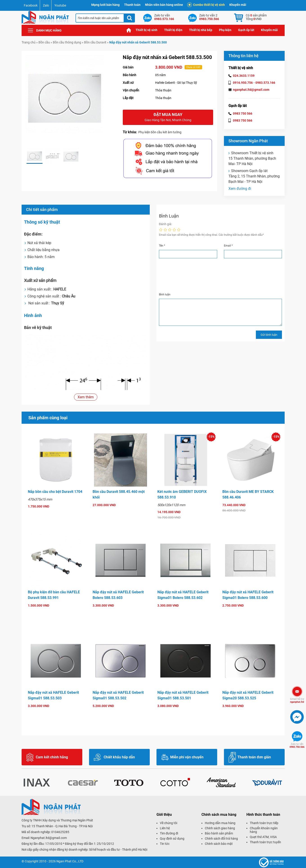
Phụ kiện (225, 30)
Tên (162, 246)
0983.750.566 (297, 746)
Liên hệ (165, 828)
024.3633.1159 (244, 76)
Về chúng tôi (169, 823)
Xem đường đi (240, 189)
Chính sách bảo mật (219, 844)
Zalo (46, 5)
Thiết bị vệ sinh (146, 30)
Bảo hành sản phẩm (219, 833)
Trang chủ (129, 30)
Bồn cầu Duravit (95, 42)
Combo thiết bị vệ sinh (207, 5)
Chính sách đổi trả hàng (221, 839)
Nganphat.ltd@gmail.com (49, 838)
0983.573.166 (265, 83)
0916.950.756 (243, 83)
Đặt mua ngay (168, 117)
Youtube (60, 5)
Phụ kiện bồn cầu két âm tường (160, 132)
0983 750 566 (243, 113)
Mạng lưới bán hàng (105, 5)
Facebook (31, 5)
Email (228, 246)
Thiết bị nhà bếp (201, 30)
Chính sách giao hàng (220, 828)
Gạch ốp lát (246, 30)
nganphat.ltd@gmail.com (251, 90)
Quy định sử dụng (172, 839)
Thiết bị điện (173, 30)
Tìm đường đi (169, 833)
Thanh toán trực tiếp (264, 823)
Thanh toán (132, 5)
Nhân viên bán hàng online (164, 5)
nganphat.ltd (297, 700)
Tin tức (165, 844)
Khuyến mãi (238, 5)
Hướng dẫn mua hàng (220, 823)
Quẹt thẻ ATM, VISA (263, 837)
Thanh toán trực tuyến (265, 842)
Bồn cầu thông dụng (67, 42)
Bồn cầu (44, 42)
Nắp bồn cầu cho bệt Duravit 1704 (55, 492)
